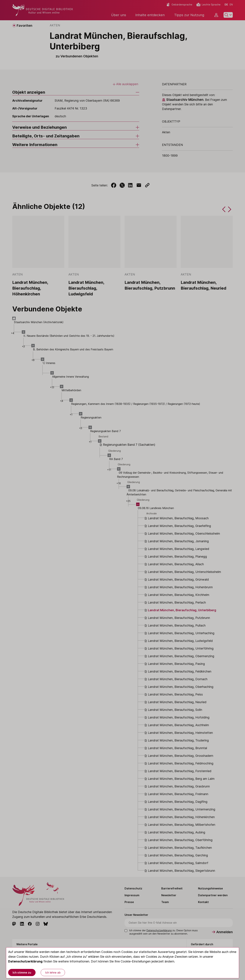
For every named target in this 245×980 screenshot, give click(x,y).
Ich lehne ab (53, 973)
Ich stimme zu (22, 973)
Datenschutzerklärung (25, 961)
